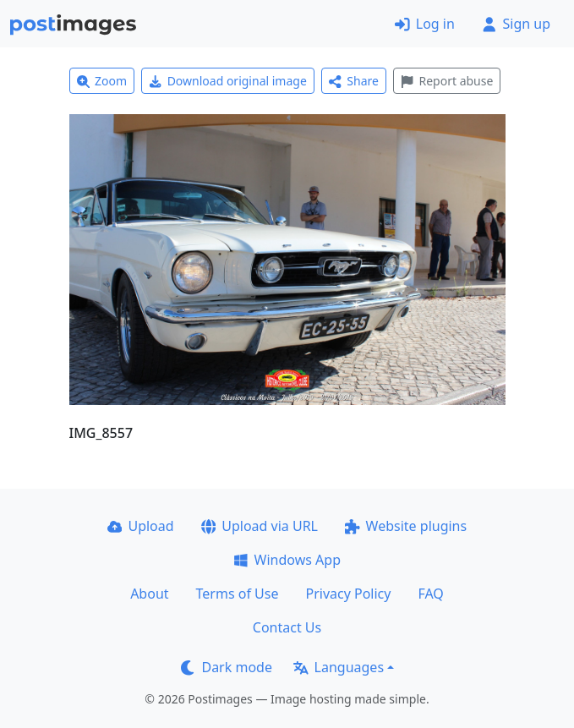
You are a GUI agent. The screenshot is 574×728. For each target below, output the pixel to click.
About (149, 594)
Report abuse (447, 81)
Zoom (102, 81)
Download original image (228, 81)
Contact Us (287, 627)
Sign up (516, 24)
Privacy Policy (348, 594)
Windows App (287, 560)
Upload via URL (260, 526)
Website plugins (406, 526)
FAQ (430, 594)
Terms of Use (238, 594)
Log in (425, 24)
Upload (141, 526)
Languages (339, 667)
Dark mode (227, 667)
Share (354, 81)
